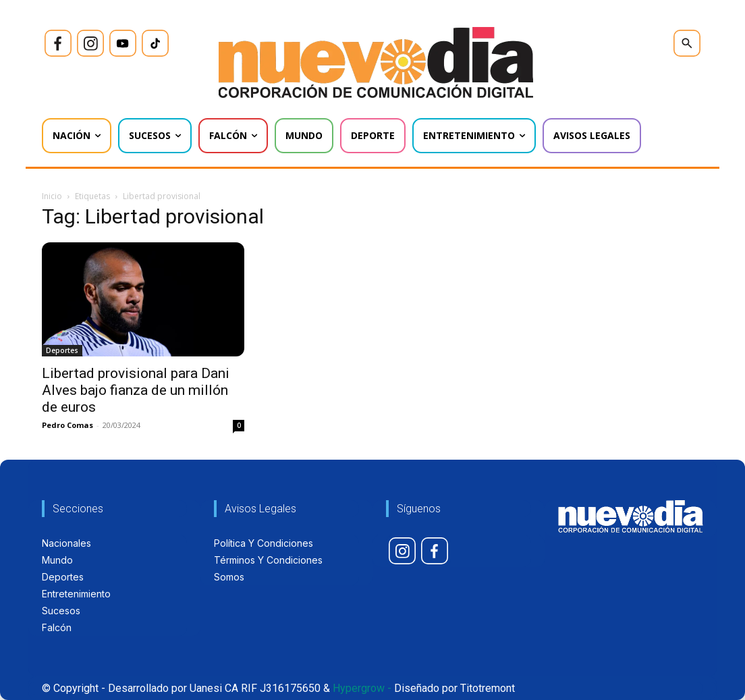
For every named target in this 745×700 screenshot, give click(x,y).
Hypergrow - (362, 688)
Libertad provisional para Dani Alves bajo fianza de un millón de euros (136, 390)
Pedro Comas (67, 425)
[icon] (58, 43)
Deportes (62, 350)
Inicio (52, 196)
